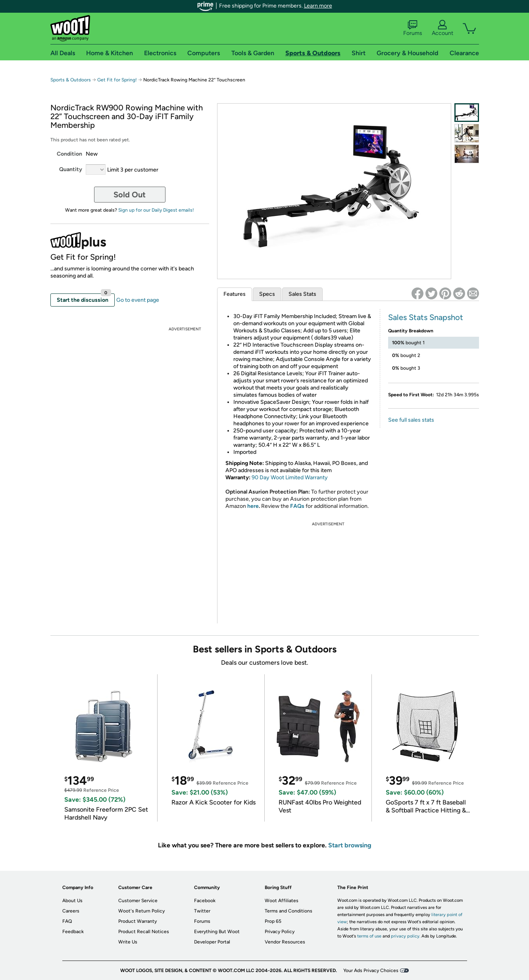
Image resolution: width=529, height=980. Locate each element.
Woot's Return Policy (141, 911)
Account (442, 28)
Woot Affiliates (282, 901)
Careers (71, 911)
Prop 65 (273, 921)
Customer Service (138, 901)
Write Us (128, 942)
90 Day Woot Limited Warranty (290, 477)
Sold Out (130, 195)
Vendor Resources (285, 942)
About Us (72, 901)
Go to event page (138, 300)
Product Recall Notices (144, 932)
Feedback (73, 932)
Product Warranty (138, 921)
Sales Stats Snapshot (426, 317)
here (253, 506)
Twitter (202, 911)
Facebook (205, 901)
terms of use (369, 936)
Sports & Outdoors (71, 80)
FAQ (67, 921)
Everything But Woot (217, 932)
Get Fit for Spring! (118, 80)
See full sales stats (411, 420)
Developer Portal (212, 942)
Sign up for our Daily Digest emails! (156, 210)
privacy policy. (406, 936)
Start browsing (350, 845)
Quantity (71, 169)
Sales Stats (302, 294)
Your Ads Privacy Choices (371, 970)
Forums (413, 28)
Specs (267, 294)
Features (235, 294)
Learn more (318, 6)
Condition (69, 154)
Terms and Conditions (289, 911)
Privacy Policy (280, 932)
